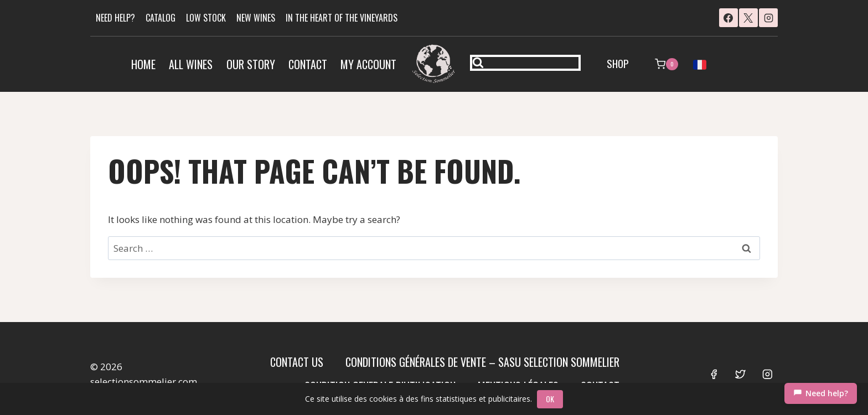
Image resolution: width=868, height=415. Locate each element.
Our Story (251, 64)
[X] (748, 18)
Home (143, 64)
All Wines (191, 64)
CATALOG (161, 18)
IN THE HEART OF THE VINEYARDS (342, 18)
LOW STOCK (206, 18)
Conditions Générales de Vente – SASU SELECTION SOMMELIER (482, 362)
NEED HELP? (115, 18)
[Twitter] (740, 374)
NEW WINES (256, 18)
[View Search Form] (525, 63)
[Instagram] (768, 18)
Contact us (297, 362)
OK (551, 399)
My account (368, 64)
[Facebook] (728, 18)
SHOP (618, 63)
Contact (308, 64)
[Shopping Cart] (666, 64)
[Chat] (821, 393)
